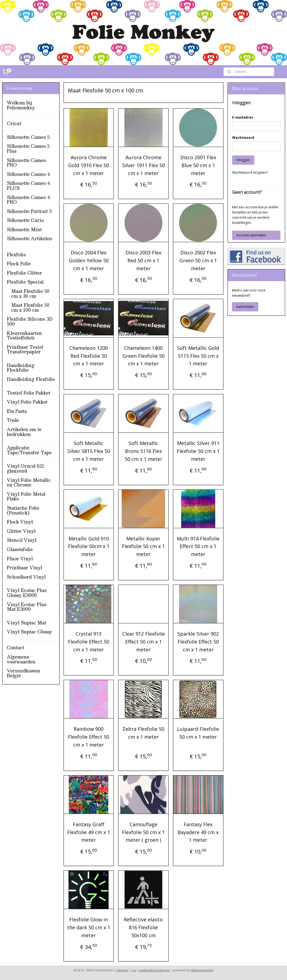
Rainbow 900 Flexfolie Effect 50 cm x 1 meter (89, 737)
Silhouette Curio (25, 220)
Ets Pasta (17, 411)
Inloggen (243, 160)
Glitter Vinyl (21, 531)
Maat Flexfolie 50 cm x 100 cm (30, 307)
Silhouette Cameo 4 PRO (28, 200)
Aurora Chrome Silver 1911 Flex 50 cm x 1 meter (143, 165)
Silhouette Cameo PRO (26, 163)
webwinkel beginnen (155, 970)
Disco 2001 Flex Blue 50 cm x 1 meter (198, 165)
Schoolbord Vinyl (26, 577)
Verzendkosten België (23, 673)
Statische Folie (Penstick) (23, 510)
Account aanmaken (251, 235)
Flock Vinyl (20, 522)
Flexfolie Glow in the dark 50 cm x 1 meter (89, 927)
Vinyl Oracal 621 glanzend (26, 468)
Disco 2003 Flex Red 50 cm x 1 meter (143, 260)
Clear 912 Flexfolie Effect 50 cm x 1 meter (143, 642)
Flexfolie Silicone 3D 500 (30, 321)
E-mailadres (243, 117)
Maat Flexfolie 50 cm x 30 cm (30, 294)
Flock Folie (19, 264)
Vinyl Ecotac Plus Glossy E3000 (27, 593)
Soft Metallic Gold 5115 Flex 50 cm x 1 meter (198, 356)
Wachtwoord (243, 138)
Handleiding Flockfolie (21, 368)
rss (134, 970)
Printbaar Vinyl (24, 568)
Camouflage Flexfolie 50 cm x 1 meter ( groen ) (143, 832)
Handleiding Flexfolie (31, 379)
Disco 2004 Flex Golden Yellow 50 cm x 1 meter (89, 260)
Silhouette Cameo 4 (28, 174)
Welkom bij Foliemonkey (21, 105)
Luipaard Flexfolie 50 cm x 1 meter (198, 733)
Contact (15, 647)
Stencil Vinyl (22, 540)
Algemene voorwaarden (21, 659)
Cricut (14, 123)
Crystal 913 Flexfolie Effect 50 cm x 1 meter (89, 642)
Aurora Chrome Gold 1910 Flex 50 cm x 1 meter (89, 165)
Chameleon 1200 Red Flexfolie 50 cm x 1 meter (89, 356)
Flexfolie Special (25, 282)
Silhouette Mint (24, 229)
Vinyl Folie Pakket (27, 402)
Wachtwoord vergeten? (250, 172)
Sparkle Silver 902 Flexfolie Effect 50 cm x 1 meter (198, 642)
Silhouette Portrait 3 (29, 211)
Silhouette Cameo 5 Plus (28, 148)
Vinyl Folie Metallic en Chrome (29, 483)
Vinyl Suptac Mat (26, 623)
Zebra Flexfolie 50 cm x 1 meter (143, 733)
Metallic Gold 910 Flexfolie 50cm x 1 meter (89, 546)
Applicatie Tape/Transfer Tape (29, 450)
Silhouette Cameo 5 (28, 137)
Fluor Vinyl (20, 559)
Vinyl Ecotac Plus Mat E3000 (27, 607)
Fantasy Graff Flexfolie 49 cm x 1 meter (89, 832)
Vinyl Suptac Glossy (29, 632)
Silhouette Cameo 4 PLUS (28, 186)
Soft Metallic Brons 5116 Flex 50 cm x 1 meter (143, 451)
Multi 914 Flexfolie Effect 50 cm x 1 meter (198, 546)
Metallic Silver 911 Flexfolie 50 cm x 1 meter (198, 451)
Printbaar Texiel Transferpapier (25, 349)
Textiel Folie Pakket (29, 393)
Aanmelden (245, 307)
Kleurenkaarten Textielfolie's (24, 336)
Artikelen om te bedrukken (24, 432)
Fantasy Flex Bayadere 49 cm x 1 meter (198, 832)
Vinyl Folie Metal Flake (26, 496)
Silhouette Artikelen (29, 238)
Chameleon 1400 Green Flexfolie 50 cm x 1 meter (143, 356)
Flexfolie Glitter (24, 273)
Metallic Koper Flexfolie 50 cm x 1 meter (143, 546)
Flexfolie (16, 255)
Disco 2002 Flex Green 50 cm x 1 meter (198, 260)
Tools (13, 420)
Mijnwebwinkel (202, 970)
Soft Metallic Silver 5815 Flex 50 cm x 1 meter (89, 451)
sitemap (122, 970)
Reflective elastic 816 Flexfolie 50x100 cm (143, 927)
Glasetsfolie (20, 549)
